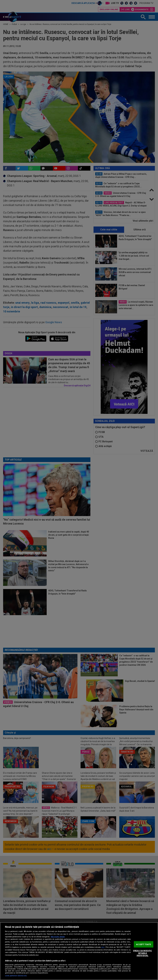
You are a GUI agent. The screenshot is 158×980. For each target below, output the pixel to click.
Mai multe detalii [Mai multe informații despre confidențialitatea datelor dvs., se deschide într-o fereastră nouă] (58, 937)
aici (103, 947)
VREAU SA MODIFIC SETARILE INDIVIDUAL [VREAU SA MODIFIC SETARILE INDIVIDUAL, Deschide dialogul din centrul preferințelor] (142, 953)
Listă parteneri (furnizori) (16, 976)
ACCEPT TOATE (143, 944)
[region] (79, 951)
